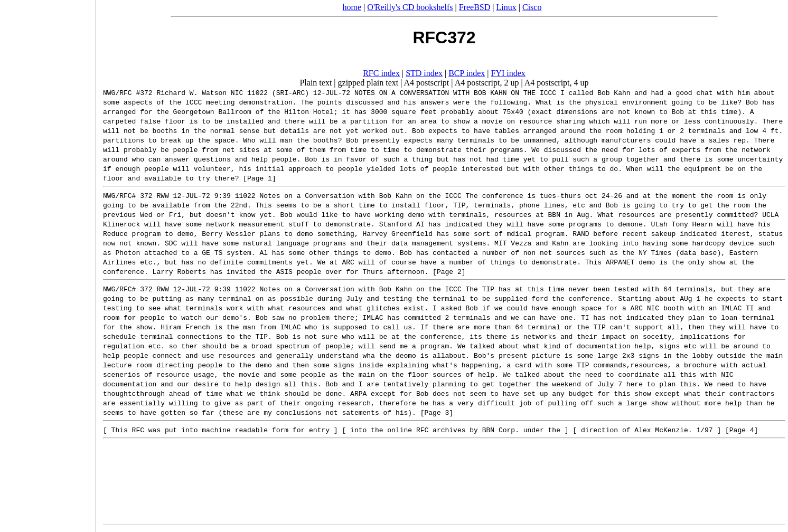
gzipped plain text (368, 83)
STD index (424, 73)
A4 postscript (427, 83)
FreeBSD (475, 7)
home (352, 7)
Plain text (316, 83)
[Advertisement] (48, 262)
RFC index (381, 73)
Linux (506, 7)
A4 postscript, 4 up (557, 83)
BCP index (467, 73)
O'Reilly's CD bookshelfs (410, 7)
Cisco (532, 7)
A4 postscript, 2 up (487, 83)
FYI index (508, 73)
